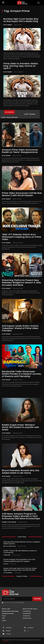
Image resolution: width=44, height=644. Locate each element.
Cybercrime (7, 555)
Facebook (9, 628)
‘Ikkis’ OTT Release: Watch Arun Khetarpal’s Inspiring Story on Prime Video (21, 237)
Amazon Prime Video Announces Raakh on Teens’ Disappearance (20, 151)
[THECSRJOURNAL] (22, 3)
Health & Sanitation (9, 546)
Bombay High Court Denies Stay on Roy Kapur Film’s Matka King (21, 20)
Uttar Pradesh (8, 573)
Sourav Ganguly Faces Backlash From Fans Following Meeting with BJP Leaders (19, 560)
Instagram (31, 628)
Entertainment (8, 25)
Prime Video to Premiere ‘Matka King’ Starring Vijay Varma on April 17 (21, 66)
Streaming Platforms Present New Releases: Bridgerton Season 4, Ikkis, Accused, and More (22, 283)
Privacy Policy (21, 603)
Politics (6, 564)
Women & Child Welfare (9, 522)
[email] (17, 599)
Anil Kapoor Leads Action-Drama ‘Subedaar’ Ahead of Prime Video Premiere (20, 328)
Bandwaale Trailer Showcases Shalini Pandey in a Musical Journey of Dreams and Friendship (21, 374)
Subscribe (37, 599)
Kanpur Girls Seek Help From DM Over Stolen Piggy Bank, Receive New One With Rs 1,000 (20, 569)
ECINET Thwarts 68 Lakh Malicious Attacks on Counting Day (20, 552)
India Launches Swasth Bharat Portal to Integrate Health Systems (22, 543)
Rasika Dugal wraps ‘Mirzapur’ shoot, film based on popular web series (20, 427)
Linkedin (8, 631)
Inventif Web (5, 641)
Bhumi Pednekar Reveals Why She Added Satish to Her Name (21, 472)
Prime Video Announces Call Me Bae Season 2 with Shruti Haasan (22, 194)
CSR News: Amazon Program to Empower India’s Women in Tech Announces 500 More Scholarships (21, 516)
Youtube (8, 634)
